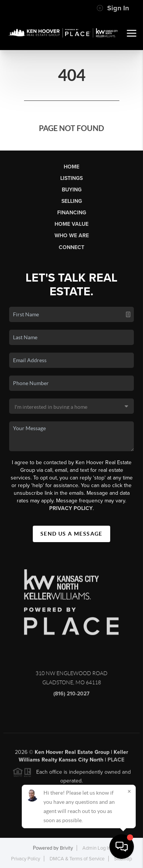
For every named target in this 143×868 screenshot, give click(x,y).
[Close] (129, 791)
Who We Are (72, 236)
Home (71, 167)
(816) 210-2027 (71, 696)
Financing (72, 213)
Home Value (71, 224)
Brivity (66, 848)
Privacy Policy (71, 508)
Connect (71, 247)
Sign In (113, 8)
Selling (72, 201)
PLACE (116, 762)
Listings (71, 178)
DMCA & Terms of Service (77, 859)
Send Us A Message (71, 534)
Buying (72, 190)
